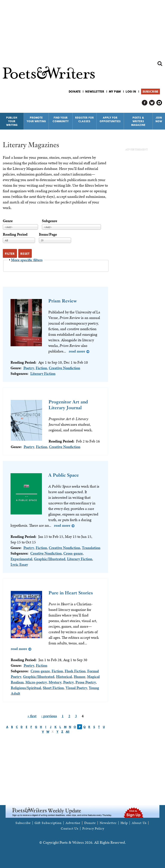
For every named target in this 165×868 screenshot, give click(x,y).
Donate (75, 92)
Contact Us (70, 828)
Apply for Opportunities (110, 120)
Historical (64, 677)
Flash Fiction (75, 671)
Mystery (55, 682)
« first (32, 716)
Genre (8, 221)
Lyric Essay (19, 564)
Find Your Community (61, 120)
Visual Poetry (76, 688)
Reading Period (15, 234)
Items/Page (48, 234)
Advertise (73, 823)
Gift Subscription (48, 823)
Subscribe (150, 92)
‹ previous (49, 716)
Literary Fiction (43, 373)
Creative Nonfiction (64, 368)
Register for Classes (85, 120)
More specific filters (27, 260)
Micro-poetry (36, 682)
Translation (91, 548)
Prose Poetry (86, 682)
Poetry (29, 368)
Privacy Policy (93, 828)
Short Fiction (53, 688)
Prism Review (63, 301)
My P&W (115, 92)
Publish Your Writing (12, 121)
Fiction (41, 368)
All (68, 732)
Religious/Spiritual (26, 688)
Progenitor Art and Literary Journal (68, 405)
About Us (139, 823)
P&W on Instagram (159, 103)
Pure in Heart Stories (71, 593)
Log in (131, 92)
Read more (77, 351)
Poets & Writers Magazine (138, 121)
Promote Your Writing (36, 120)
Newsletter (95, 92)
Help (124, 823)
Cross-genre (73, 553)
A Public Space (64, 475)
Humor (79, 677)
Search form (160, 64)
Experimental (21, 559)
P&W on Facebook (145, 103)
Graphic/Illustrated (50, 559)
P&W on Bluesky (152, 103)
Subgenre (50, 221)
